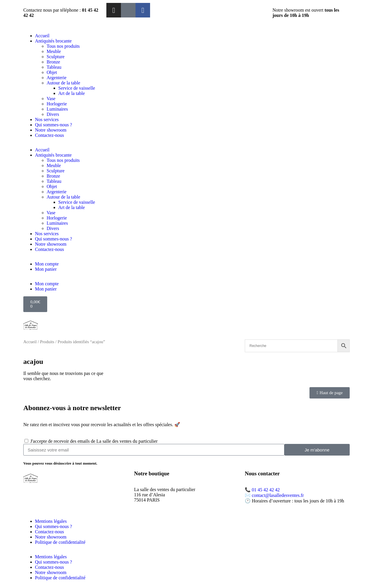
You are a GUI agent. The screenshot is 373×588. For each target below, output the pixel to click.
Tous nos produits (63, 46)
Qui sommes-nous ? (53, 125)
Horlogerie (57, 104)
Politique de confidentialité (60, 542)
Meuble (54, 51)
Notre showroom (51, 130)
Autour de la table (63, 83)
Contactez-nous (50, 135)
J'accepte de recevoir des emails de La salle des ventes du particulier (94, 441)
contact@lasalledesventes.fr (278, 495)
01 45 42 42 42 (266, 490)
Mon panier (46, 269)
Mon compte (47, 264)
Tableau (54, 67)
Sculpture (56, 57)
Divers (53, 114)
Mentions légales (51, 521)
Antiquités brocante (53, 41)
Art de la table (72, 93)
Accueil (42, 36)
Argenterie (57, 78)
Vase (51, 99)
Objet (52, 72)
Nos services (47, 119)
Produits (47, 342)
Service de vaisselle (77, 88)
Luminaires (57, 109)
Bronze (53, 62)
